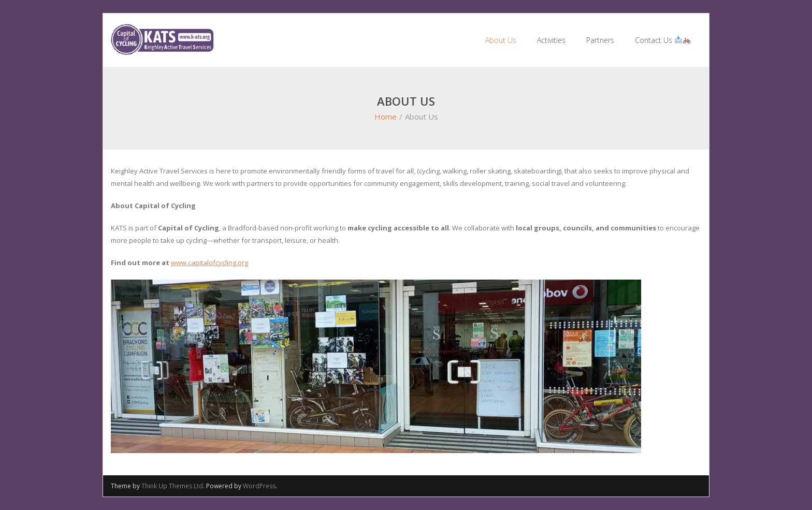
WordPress (259, 486)
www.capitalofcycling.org (209, 263)
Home (386, 116)
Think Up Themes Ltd (172, 486)
